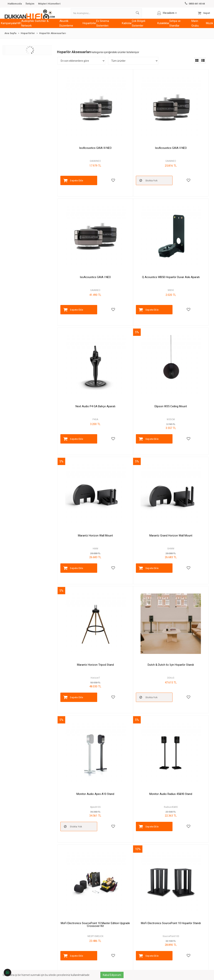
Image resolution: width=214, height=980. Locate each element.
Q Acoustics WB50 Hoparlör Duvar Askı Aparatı (83, 235)
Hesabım (64, 933)
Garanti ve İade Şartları (121, 927)
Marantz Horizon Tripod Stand (181, 336)
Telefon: (171, 927)
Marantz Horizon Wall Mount (83, 336)
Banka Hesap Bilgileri (120, 944)
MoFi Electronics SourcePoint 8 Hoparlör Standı (181, 542)
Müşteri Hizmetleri (49, 4)
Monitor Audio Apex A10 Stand (132, 438)
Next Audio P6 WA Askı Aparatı (83, 745)
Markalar (63, 927)
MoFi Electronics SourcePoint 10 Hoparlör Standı (132, 542)
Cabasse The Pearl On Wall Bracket (132, 848)
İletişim (30, 4)
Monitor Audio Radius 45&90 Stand (181, 438)
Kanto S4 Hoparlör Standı (132, 745)
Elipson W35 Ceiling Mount (181, 233)
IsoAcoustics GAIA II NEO (132, 131)
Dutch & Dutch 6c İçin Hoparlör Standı (84, 440)
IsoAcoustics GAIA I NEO (181, 131)
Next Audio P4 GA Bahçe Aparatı (132, 233)
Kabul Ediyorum (114, 975)
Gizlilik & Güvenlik (118, 938)
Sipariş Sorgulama (69, 944)
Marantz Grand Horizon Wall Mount (132, 336)
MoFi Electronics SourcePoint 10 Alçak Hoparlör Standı (84, 644)
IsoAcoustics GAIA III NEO (84, 131)
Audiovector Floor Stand (181, 745)
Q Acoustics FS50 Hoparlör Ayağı (181, 643)
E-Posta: (175, 933)
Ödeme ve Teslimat (119, 933)
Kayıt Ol (166, 961)
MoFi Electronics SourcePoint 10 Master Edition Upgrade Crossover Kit (83, 543)
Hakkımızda (15, 4)
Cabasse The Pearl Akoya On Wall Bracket (181, 849)
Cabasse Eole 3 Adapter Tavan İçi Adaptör (84, 849)
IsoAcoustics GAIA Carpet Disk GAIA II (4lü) (132, 644)
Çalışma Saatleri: (181, 940)
